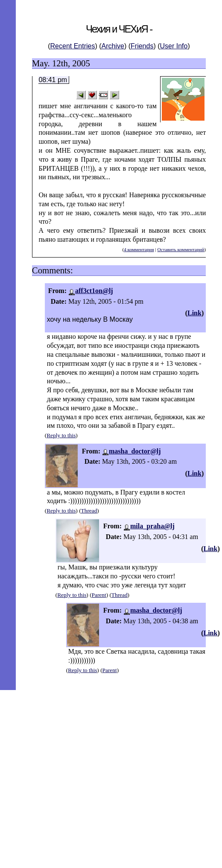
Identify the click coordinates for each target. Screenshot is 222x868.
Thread (89, 511)
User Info (174, 46)
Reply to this (61, 435)
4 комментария (139, 249)
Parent (99, 595)
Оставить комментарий (181, 249)
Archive (113, 46)
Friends (142, 46)
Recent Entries (73, 46)
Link (194, 313)
